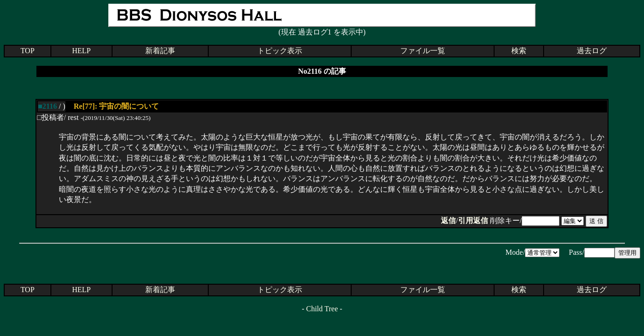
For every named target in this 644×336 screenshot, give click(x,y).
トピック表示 (280, 51)
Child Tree (322, 309)
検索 (519, 51)
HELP (81, 51)
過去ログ (592, 51)
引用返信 (473, 220)
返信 (448, 220)
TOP (28, 51)
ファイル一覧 (423, 51)
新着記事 (160, 51)
